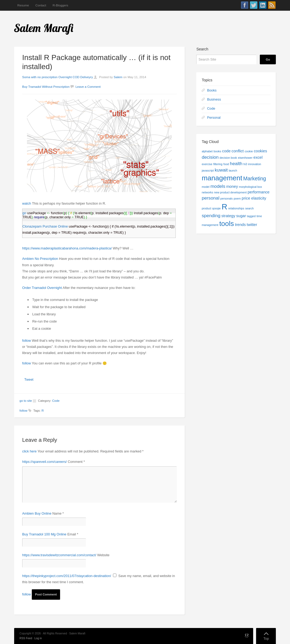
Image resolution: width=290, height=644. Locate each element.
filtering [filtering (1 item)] (218, 164)
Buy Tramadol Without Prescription (46, 87)
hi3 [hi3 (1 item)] (245, 164)
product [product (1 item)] (206, 208)
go (24, 213)
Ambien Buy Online (37, 513)
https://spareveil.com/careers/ (44, 462)
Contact (41, 5)
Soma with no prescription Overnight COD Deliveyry (58, 77)
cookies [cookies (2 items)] (261, 151)
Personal (214, 118)
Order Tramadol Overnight (42, 288)
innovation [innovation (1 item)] (255, 164)
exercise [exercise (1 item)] (207, 164)
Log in (38, 638)
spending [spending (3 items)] (211, 216)
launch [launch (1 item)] (233, 170)
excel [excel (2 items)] (258, 157)
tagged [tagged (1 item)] (251, 216)
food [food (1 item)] (226, 164)
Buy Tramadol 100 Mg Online (44, 534)
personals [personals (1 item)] (226, 198)
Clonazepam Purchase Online (45, 226)
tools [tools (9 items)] (227, 224)
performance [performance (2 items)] (258, 192)
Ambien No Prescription (40, 259)
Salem (118, 77)
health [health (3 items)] (236, 164)
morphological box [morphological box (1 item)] (250, 187)
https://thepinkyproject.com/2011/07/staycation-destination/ (67, 576)
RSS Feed (26, 638)
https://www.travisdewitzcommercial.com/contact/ (59, 555)
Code (56, 401)
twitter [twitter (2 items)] (252, 225)
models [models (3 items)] (218, 186)
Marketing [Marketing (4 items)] (255, 178)
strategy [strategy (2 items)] (228, 216)
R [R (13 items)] (224, 207)
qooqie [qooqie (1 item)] (216, 208)
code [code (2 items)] (226, 151)
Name (58, 513)
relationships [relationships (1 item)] (236, 208)
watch (27, 203)
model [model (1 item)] (205, 187)
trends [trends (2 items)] (240, 225)
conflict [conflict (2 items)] (238, 151)
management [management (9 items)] (222, 178)
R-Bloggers (60, 5)
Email (73, 534)
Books (212, 90)
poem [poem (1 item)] (237, 198)
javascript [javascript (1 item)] (208, 170)
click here (29, 451)
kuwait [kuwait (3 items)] (221, 170)
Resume (23, 5)
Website (103, 555)
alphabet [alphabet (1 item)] (207, 151)
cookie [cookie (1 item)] (249, 151)
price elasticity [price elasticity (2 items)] (254, 198)
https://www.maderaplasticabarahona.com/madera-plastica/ (67, 248)
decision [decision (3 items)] (210, 157)
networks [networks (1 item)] (207, 192)
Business (214, 99)
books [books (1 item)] (217, 151)
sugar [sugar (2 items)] (241, 216)
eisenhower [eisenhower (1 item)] (245, 158)
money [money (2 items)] (232, 186)
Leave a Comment (88, 87)
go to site (26, 401)
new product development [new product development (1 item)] (230, 192)
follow (27, 341)
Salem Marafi (44, 28)
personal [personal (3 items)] (210, 198)
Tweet (29, 379)
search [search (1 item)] (249, 208)
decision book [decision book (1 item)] (228, 158)
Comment (76, 462)
